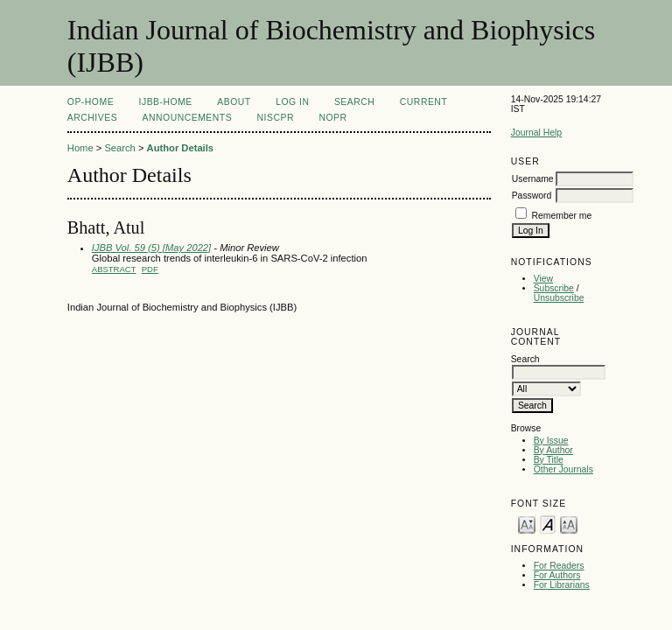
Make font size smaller (527, 524)
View (543, 279)
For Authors (557, 575)
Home (80, 148)
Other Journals (563, 469)
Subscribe (554, 288)
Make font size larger (569, 524)
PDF (150, 269)
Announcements (188, 118)
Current (423, 102)
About (234, 102)
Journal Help (536, 133)
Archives (92, 118)
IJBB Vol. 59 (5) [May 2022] (151, 248)
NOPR (332, 118)
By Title (549, 460)
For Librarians (562, 585)
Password (532, 196)
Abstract (114, 269)
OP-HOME (91, 102)
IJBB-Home (166, 102)
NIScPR (276, 118)
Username (533, 179)
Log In (292, 102)
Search (354, 102)
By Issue (551, 441)
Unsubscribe (559, 298)
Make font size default (548, 524)
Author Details (180, 148)
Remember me (562, 216)
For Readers (559, 566)
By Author (553, 450)
